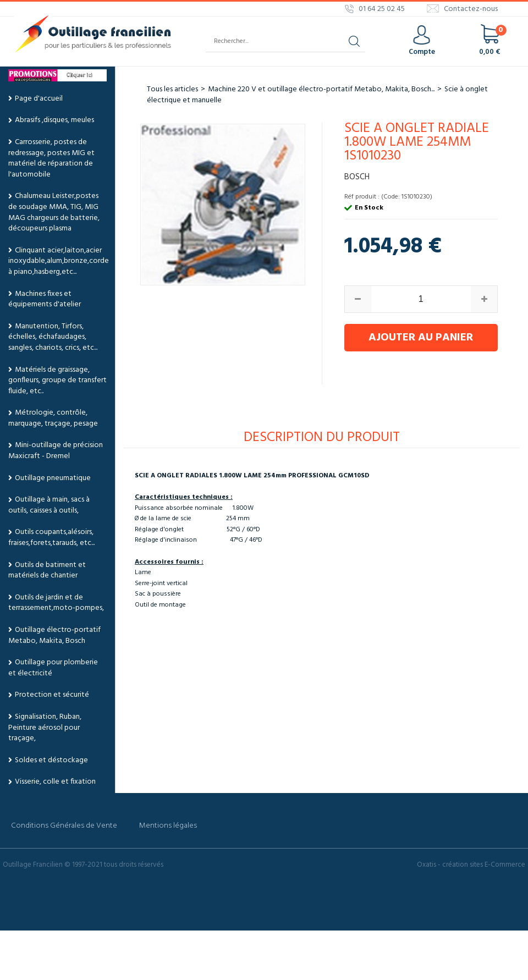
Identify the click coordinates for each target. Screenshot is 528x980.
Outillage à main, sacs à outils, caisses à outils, (49, 505)
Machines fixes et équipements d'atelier (45, 299)
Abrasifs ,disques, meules (54, 120)
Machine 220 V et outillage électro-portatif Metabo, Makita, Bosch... (321, 89)
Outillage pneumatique (53, 478)
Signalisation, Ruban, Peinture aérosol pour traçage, (45, 728)
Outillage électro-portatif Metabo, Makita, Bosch (54, 635)
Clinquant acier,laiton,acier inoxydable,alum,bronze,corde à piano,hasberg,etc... (59, 261)
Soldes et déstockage (51, 760)
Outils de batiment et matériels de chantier (47, 571)
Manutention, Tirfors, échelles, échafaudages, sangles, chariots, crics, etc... (53, 337)
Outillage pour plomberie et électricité (53, 668)
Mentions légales (168, 826)
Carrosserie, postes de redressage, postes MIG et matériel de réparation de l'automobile (51, 158)
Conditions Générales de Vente (64, 826)
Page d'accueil (39, 99)
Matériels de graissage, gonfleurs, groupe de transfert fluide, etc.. (57, 381)
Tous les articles (172, 89)
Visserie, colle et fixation (55, 782)
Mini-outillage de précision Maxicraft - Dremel (56, 451)
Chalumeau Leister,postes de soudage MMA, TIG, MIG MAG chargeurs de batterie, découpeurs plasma (54, 212)
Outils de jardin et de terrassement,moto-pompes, (56, 603)
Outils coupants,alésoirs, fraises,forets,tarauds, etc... (51, 538)
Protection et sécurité (52, 695)
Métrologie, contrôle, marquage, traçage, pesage (53, 418)
